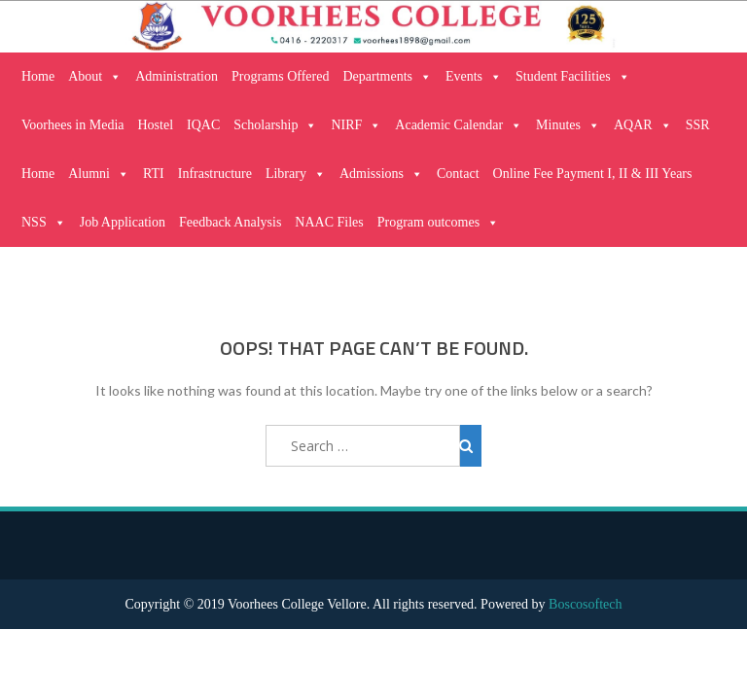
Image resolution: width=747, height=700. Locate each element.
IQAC (203, 125)
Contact (458, 174)
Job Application (123, 222)
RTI (154, 174)
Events (474, 77)
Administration (177, 76)
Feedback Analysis (230, 222)
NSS (44, 223)
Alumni (99, 174)
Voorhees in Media (73, 125)
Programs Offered (280, 76)
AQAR (643, 125)
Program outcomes (438, 223)
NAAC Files (329, 222)
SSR (698, 125)
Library (296, 174)
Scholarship (275, 125)
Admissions (381, 174)
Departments (387, 77)
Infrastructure (215, 174)
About (95, 77)
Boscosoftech (585, 604)
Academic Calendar (459, 125)
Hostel (156, 125)
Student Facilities (573, 77)
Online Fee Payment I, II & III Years (593, 174)
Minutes (568, 125)
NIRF (356, 125)
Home (38, 76)
